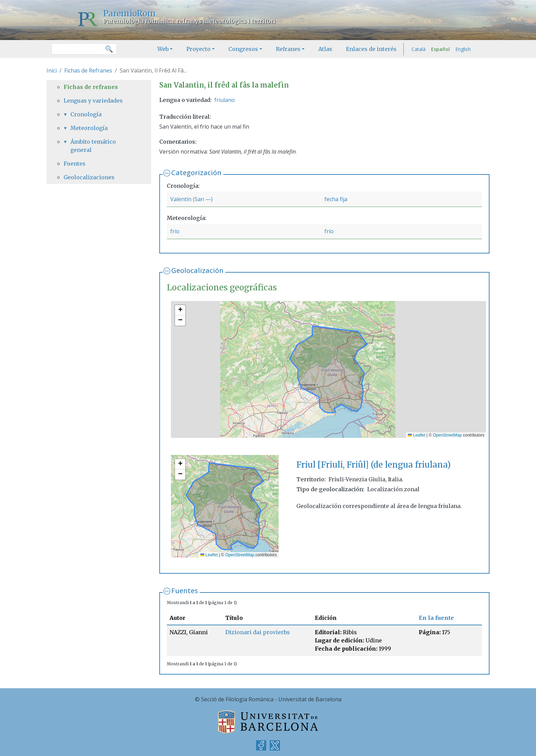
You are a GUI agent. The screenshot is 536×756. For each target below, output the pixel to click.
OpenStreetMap (447, 435)
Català (419, 49)
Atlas (325, 49)
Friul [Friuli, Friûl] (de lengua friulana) (373, 465)
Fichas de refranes (91, 87)
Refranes (288, 49)
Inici (52, 70)
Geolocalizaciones (89, 177)
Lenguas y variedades (93, 101)
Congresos (243, 49)
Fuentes (185, 591)
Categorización (196, 173)
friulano (225, 100)
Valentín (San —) (191, 199)
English (463, 49)
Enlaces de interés (371, 49)
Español (440, 49)
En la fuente (436, 618)
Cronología (86, 114)
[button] (180, 310)
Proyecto (198, 49)
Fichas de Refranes (88, 70)
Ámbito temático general (93, 146)
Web (163, 49)
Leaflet (417, 435)
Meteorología (89, 128)
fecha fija (336, 199)
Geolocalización (197, 270)
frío (175, 231)
